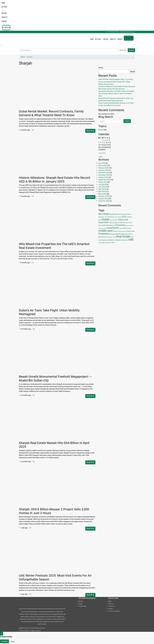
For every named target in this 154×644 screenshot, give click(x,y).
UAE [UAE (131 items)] (131, 240)
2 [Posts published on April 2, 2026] (104, 140)
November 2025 (104, 175)
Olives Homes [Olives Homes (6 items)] (131, 231)
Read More (90, 131)
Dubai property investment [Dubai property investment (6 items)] (117, 223)
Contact (4, 21)
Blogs (100, 130)
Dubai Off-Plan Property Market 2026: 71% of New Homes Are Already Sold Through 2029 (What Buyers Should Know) (116, 82)
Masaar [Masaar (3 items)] (130, 228)
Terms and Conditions (33, 628)
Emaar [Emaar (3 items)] (127, 225)
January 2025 (103, 199)
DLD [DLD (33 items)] (124, 217)
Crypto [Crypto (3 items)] (116, 217)
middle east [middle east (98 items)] (105, 231)
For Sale (4, 13)
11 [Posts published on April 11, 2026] (108, 143)
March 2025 (103, 194)
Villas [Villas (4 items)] (113, 243)
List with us (6, 27)
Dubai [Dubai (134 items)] (105, 219)
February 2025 (103, 196)
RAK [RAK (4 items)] (127, 234)
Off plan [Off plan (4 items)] (115, 231)
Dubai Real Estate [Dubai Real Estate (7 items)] (108, 225)
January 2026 (103, 170)
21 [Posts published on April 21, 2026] (101, 147)
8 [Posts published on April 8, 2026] (102, 143)
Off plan (4, 7)
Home (3, 3)
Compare (4, 641)
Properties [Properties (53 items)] (104, 234)
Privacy (110, 609)
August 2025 (103, 182)
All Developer (82, 606)
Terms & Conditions (114, 611)
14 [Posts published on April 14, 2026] (101, 145)
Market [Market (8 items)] (125, 228)
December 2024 (104, 201)
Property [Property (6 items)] (112, 234)
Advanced (122, 50)
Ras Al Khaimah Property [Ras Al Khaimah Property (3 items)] (110, 237)
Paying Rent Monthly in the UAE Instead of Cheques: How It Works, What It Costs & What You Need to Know (116, 94)
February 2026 (103, 168)
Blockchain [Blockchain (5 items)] (111, 217)
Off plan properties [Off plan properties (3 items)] (122, 231)
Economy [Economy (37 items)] (121, 225)
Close (13, 642)
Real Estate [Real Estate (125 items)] (123, 236)
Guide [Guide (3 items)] (105, 228)
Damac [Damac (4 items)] (120, 217)
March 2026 (103, 166)
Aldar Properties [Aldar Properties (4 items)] (127, 214)
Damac (81, 601)
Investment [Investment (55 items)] (113, 228)
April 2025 (102, 192)
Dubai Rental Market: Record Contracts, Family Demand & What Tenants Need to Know (51, 113)
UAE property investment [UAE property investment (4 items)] (105, 243)
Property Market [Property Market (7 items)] (120, 234)
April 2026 (102, 163)
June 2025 (102, 187)
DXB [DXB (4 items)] (114, 225)
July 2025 (102, 184)
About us (4, 17)
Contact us (112, 606)
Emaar (80, 604)
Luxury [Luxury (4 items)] (121, 228)
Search (131, 50)
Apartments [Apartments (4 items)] (101, 217)
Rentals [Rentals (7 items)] (111, 240)
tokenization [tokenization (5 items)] (125, 240)
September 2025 (104, 180)
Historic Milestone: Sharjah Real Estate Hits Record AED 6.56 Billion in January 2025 (55, 180)
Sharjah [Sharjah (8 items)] (118, 240)
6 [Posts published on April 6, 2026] (99, 143)
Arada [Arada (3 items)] (106, 217)
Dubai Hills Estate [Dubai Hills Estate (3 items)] (114, 220)
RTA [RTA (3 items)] (114, 240)
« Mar (100, 157)
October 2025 (103, 177)
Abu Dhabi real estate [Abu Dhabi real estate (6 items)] (116, 214)
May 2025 (102, 189)
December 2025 (104, 173)
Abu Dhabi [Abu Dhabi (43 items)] (104, 214)
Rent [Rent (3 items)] (107, 240)
